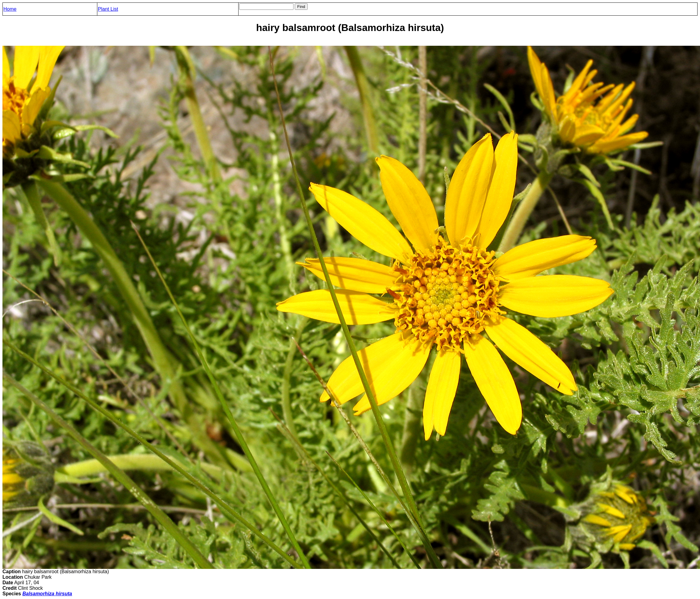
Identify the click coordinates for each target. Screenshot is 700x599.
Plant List (108, 9)
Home (10, 9)
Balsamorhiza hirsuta (47, 594)
